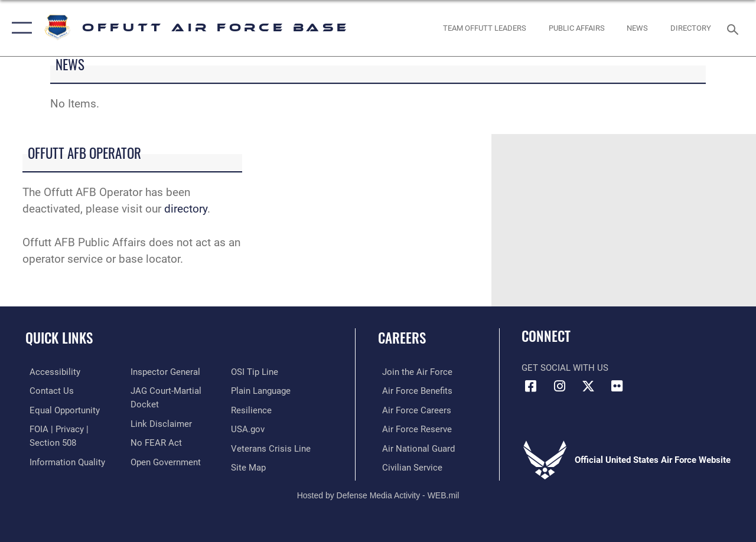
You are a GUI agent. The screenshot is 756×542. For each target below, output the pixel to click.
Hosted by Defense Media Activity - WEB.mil (378, 493)
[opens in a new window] (691, 28)
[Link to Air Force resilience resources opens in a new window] (252, 409)
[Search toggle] (735, 28)
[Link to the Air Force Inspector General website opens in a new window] (164, 372)
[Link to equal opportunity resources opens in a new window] (61, 409)
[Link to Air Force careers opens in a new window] (413, 409)
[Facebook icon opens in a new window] (530, 386)
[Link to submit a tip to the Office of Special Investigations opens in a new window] (256, 372)
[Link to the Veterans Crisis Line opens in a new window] (272, 447)
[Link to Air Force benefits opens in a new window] (413, 390)
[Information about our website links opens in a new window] (159, 423)
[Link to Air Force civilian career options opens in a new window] (408, 466)
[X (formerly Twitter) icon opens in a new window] (588, 386)
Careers (402, 338)
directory (186, 209)
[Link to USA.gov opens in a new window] (249, 428)
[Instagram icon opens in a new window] (559, 386)
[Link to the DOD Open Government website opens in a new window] (164, 461)
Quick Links (59, 338)
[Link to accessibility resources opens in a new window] (51, 372)
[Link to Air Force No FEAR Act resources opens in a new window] (154, 442)
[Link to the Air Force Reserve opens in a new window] (413, 428)
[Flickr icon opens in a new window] (617, 386)
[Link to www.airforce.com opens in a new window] (413, 372)
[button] (19, 28)
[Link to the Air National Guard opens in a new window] (414, 447)
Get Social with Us (565, 368)
